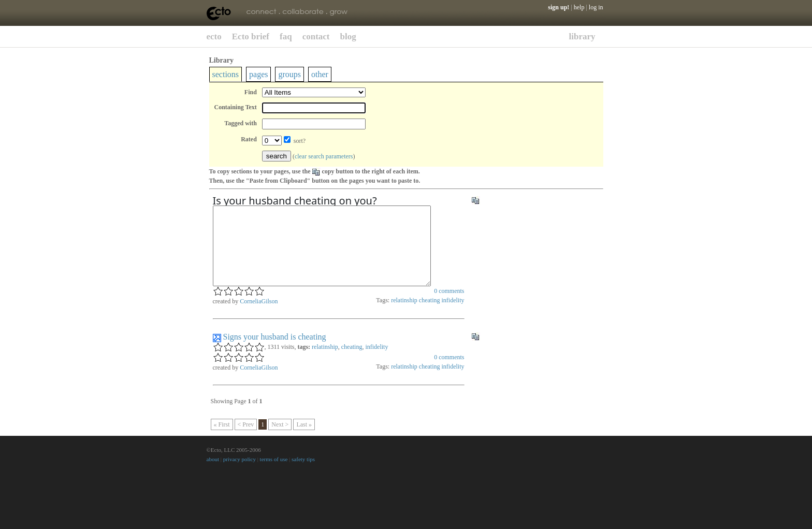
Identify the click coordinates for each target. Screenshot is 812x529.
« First (222, 440)
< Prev (246, 440)
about (213, 475)
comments (449, 306)
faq (286, 36)
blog (348, 36)
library (582, 36)
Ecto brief (251, 36)
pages (258, 74)
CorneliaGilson (259, 317)
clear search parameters (324, 156)
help (579, 7)
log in (596, 7)
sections (226, 74)
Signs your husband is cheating (275, 352)
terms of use (274, 475)
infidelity (453, 316)
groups (289, 74)
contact (316, 36)
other (320, 74)
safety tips (303, 475)
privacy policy (240, 475)
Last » (304, 440)
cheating (430, 316)
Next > (280, 440)
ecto (214, 36)
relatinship (404, 316)
